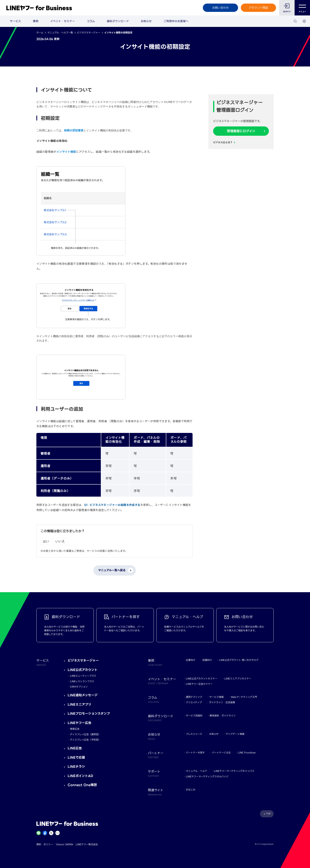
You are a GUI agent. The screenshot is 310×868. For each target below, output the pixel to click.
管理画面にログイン (241, 131)
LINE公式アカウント (83, 670)
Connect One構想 (82, 785)
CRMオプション (79, 687)
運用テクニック (194, 697)
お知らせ (146, 21)
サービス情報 (216, 697)
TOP (268, 814)
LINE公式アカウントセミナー (202, 679)
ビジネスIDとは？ (223, 142)
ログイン (287, 12)
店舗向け (207, 660)
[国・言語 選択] (304, 21)
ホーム (40, 33)
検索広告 (75, 729)
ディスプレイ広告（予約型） (85, 740)
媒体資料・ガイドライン (223, 716)
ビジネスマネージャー (89, 33)
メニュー (302, 8)
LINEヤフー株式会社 (87, 844)
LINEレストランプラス (82, 681)
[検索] (295, 21)
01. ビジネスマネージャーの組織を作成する (112, 505)
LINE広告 (75, 748)
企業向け (191, 660)
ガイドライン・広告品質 (222, 702)
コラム (91, 21)
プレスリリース (194, 734)
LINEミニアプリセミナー (238, 679)
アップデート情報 (235, 734)
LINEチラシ (76, 767)
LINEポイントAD (80, 776)
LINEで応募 (76, 757)
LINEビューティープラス (83, 676)
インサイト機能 (66, 152)
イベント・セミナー (63, 21)
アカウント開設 (258, 8)
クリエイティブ (194, 702)
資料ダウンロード (118, 21)
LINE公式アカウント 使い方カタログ (239, 660)
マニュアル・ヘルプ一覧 (60, 33)
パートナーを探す (195, 753)
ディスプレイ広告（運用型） (85, 734)
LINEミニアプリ (79, 704)
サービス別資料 (194, 716)
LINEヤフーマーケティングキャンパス (234, 771)
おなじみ (191, 790)
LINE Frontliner (247, 753)
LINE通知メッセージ (83, 695)
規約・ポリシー (45, 844)
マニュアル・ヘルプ (196, 771)
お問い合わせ (220, 8)
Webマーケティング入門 (244, 697)
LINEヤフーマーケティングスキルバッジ (207, 776)
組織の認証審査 (74, 130)
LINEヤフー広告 (79, 723)
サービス (15, 21)
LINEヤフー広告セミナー (199, 684)
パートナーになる (221, 753)
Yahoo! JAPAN (64, 844)
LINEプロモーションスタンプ (89, 714)
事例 (36, 21)
